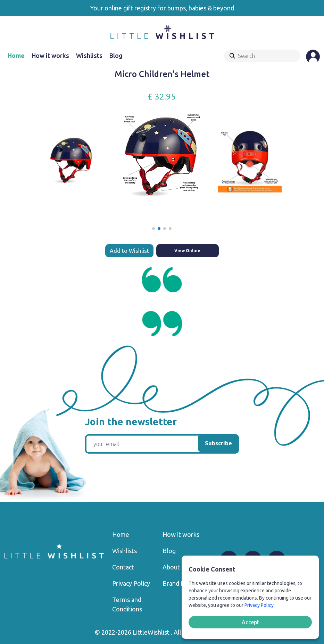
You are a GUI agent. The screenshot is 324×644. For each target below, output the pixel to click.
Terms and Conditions (127, 604)
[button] (153, 229)
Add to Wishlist (129, 251)
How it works (50, 55)
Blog (116, 55)
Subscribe (218, 443)
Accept (250, 622)
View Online (187, 251)
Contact (123, 567)
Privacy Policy (131, 583)
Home (16, 55)
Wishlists (89, 55)
